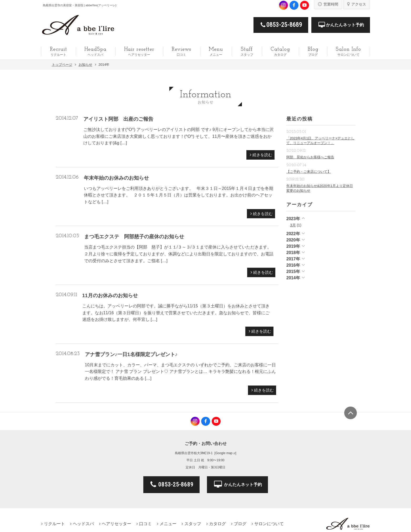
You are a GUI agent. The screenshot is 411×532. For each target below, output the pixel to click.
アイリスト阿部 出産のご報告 (118, 119)
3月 (293, 225)
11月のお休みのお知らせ (110, 295)
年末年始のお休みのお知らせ (116, 178)
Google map (224, 453)
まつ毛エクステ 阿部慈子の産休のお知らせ (134, 237)
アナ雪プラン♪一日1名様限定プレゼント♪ (131, 354)
